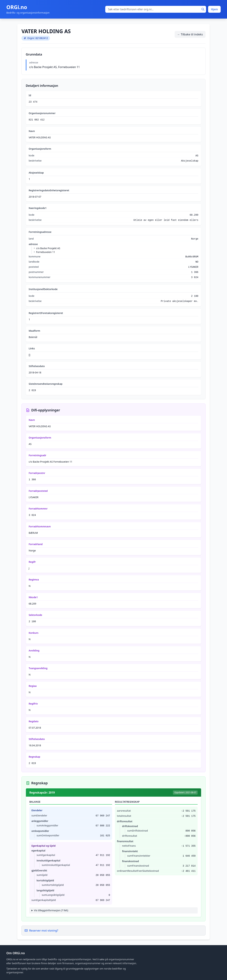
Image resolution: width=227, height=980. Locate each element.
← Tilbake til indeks (190, 34)
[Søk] (203, 9)
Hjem (214, 9)
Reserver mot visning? (41, 931)
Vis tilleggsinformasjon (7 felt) (51, 910)
